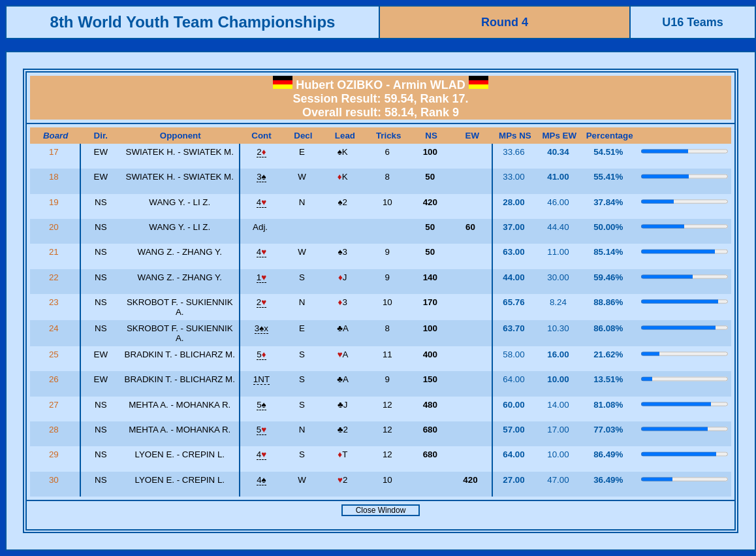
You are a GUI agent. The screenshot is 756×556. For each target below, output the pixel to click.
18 (55, 177)
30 (55, 480)
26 (55, 379)
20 (55, 227)
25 (55, 354)
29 (55, 454)
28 (55, 430)
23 (55, 302)
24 (55, 328)
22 (55, 277)
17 (55, 152)
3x (261, 328)
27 (55, 405)
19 (55, 202)
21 (55, 252)
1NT (261, 379)
